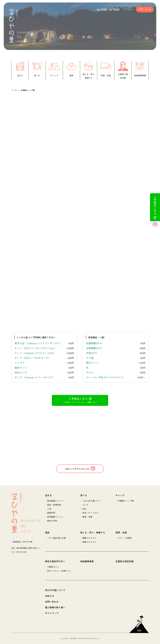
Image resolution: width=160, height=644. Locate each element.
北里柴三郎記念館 (124, 561)
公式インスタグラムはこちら (80, 469)
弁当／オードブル (90, 513)
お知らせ (49, 596)
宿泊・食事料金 (54, 505)
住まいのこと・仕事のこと (59, 571)
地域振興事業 (87, 561)
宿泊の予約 (52, 521)
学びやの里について (55, 590)
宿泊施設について (55, 501)
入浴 (49, 509)
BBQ (84, 509)
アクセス (128, 9)
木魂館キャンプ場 (126, 501)
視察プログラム (89, 538)
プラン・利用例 (125, 538)
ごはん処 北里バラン (92, 501)
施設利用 (51, 513)
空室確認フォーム (55, 517)
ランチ (85, 505)
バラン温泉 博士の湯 (56, 538)
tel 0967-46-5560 (108, 9)
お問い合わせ (145, 9)
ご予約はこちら (155, 207)
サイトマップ (52, 613)
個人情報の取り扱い (55, 607)
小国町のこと (53, 567)
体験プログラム (89, 542)
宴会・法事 (87, 517)
